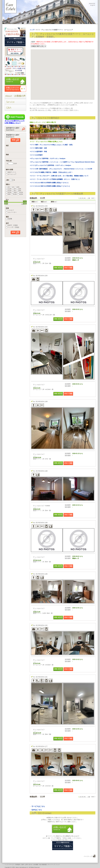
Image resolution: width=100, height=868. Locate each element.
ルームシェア (11, 174)
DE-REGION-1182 (42, 625)
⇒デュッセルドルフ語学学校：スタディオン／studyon (48, 159)
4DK (14, 192)
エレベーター (11, 212)
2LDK (9, 191)
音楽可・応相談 (12, 225)
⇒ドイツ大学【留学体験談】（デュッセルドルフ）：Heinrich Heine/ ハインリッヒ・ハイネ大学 (61, 169)
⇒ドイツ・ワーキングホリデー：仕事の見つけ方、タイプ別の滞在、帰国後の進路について (59, 176)
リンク (58, 865)
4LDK (20, 192)
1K (12, 187)
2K (14, 189)
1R (8, 187)
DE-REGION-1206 (42, 206)
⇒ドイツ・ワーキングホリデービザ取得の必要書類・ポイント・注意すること (55, 179)
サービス (12, 865)
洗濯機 (9, 219)
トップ (6, 865)
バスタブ (10, 210)
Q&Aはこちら (37, 810)
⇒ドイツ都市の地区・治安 (38, 148)
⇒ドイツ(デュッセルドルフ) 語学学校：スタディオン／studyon (50, 165)
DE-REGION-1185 (42, 574)
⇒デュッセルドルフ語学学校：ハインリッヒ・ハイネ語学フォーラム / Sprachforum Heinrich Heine (62, 162)
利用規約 (18, 865)
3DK (19, 191)
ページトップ (88, 856)
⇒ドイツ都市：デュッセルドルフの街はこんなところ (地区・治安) (51, 145)
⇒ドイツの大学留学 (36, 155)
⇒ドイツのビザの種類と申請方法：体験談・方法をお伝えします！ (51, 172)
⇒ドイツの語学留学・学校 (38, 152)
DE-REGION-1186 (42, 523)
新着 (53, 202)
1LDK (9, 189)
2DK (19, 189)
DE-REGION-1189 (42, 402)
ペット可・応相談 (12, 227)
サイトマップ (51, 865)
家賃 (34, 202)
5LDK (14, 194)
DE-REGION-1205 (42, 276)
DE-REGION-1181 (42, 677)
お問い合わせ (29, 865)
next (93, 198)
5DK (8, 194)
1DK (17, 187)
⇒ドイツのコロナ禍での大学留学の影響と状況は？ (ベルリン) (50, 186)
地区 (43, 202)
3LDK (9, 192)
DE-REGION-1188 (42, 471)
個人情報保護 (43, 865)
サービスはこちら (38, 806)
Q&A (23, 865)
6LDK (20, 194)
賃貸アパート (11, 172)
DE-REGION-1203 (42, 327)
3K (14, 191)
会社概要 (36, 865)
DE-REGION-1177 (42, 746)
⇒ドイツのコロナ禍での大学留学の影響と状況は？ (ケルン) (49, 183)
